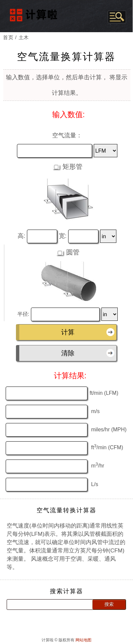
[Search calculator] (47, 602)
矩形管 (71, 164)
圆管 (72, 250)
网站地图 (83, 637)
